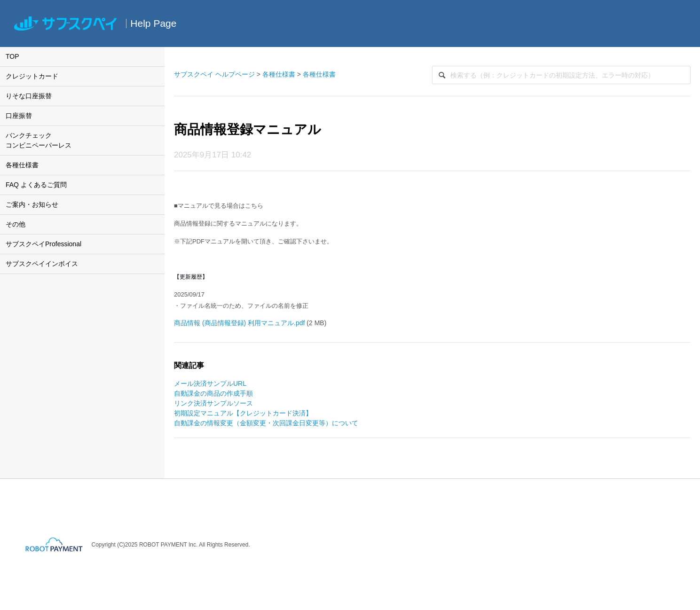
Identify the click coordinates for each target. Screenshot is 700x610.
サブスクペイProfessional (43, 244)
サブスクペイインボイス (42, 264)
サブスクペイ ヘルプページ (214, 74)
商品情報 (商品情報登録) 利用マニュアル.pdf (239, 323)
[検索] (561, 75)
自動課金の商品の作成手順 (213, 393)
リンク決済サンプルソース (213, 403)
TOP (12, 56)
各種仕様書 (22, 165)
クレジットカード (32, 76)
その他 (16, 224)
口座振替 (19, 116)
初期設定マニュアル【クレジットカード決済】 (243, 413)
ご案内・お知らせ (32, 204)
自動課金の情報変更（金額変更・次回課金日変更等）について (266, 423)
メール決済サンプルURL (210, 383)
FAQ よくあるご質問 (36, 185)
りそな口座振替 (29, 96)
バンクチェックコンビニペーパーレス (39, 140)
